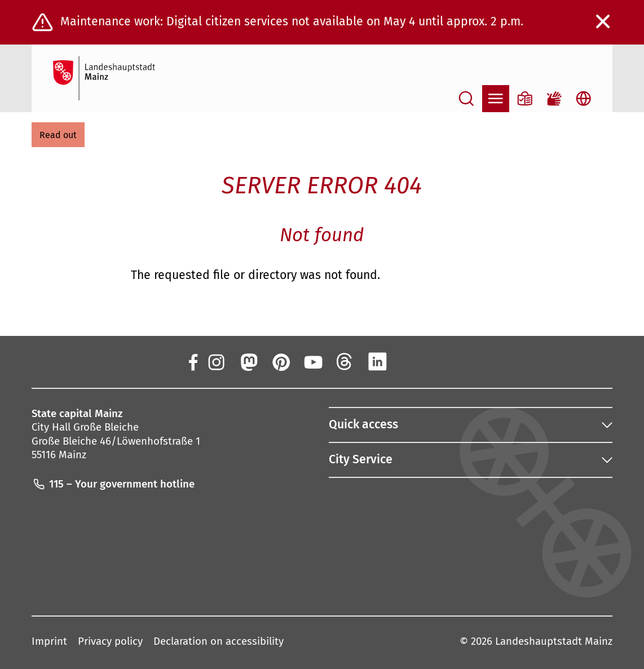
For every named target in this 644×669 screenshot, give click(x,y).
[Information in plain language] (525, 99)
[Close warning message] (603, 22)
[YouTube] (313, 361)
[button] (58, 135)
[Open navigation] (496, 99)
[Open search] (466, 99)
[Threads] (345, 361)
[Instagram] (216, 361)
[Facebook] (193, 361)
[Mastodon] (248, 361)
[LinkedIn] (377, 361)
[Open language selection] (584, 99)
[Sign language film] (554, 99)
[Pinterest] (280, 361)
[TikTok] (442, 361)
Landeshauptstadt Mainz (554, 641)
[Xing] (409, 361)
